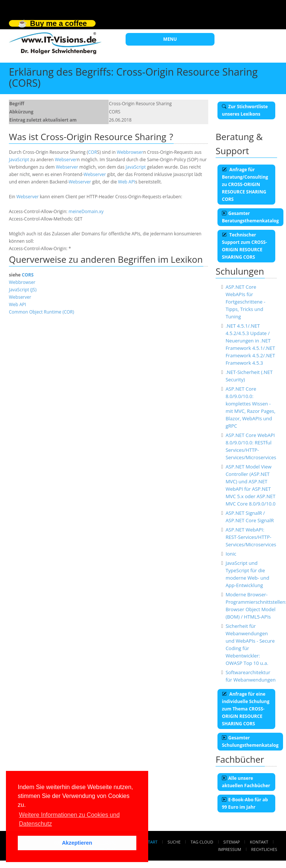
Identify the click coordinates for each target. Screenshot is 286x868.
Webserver (66, 160)
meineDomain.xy (86, 211)
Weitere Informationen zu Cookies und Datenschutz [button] (69, 819)
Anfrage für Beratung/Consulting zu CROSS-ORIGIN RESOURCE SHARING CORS (245, 184)
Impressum (229, 849)
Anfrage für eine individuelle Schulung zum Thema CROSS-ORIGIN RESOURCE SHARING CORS (246, 709)
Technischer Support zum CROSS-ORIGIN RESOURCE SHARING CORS (245, 246)
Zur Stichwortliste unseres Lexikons (245, 110)
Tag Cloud (202, 842)
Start (152, 842)
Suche (174, 842)
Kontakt (259, 842)
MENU (170, 39)
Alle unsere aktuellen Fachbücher (246, 782)
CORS (28, 275)
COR (93, 152)
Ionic (231, 554)
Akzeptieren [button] (77, 843)
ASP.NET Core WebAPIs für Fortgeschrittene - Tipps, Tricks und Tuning (245, 302)
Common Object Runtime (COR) (41, 312)
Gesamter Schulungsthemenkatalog (250, 741)
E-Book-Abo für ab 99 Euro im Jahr (245, 803)
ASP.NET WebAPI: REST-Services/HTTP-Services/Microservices (251, 537)
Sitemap (232, 842)
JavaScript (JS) (23, 290)
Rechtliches (264, 849)
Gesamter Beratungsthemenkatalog (250, 217)
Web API (127, 182)
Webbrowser (130, 152)
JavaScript (19, 160)
